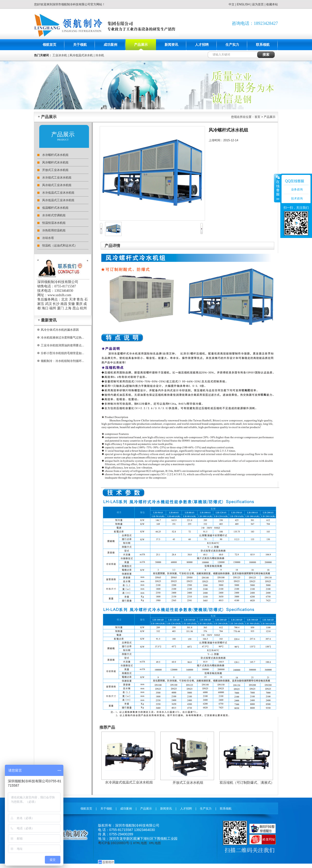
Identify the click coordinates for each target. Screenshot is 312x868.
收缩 (277, 188)
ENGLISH (243, 4)
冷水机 (100, 55)
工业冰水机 (60, 55)
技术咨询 (297, 198)
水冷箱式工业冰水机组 (57, 178)
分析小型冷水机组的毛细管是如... (62, 353)
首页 (257, 117)
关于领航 (80, 45)
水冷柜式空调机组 (54, 215)
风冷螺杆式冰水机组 (55, 162)
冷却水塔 (48, 238)
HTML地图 (140, 843)
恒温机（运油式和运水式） (60, 245)
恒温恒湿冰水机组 (54, 223)
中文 (232, 4)
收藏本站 (272, 4)
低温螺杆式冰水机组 (55, 208)
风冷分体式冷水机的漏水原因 (60, 330)
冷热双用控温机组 (54, 230)
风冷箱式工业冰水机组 (57, 185)
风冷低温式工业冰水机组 (58, 200)
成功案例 (110, 45)
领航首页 (49, 45)
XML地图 (155, 843)
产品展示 (141, 45)
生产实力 (232, 45)
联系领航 (263, 45)
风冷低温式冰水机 (81, 55)
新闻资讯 (171, 45)
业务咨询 (297, 189)
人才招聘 (202, 45)
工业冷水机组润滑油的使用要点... (62, 345)
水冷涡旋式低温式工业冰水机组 (129, 782)
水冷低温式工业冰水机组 (58, 193)
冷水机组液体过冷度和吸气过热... (62, 338)
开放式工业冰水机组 (55, 170)
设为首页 (258, 4)
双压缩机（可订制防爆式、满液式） (247, 783)
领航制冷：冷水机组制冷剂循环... (62, 361)
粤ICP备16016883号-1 (115, 843)
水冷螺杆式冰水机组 (55, 155)
